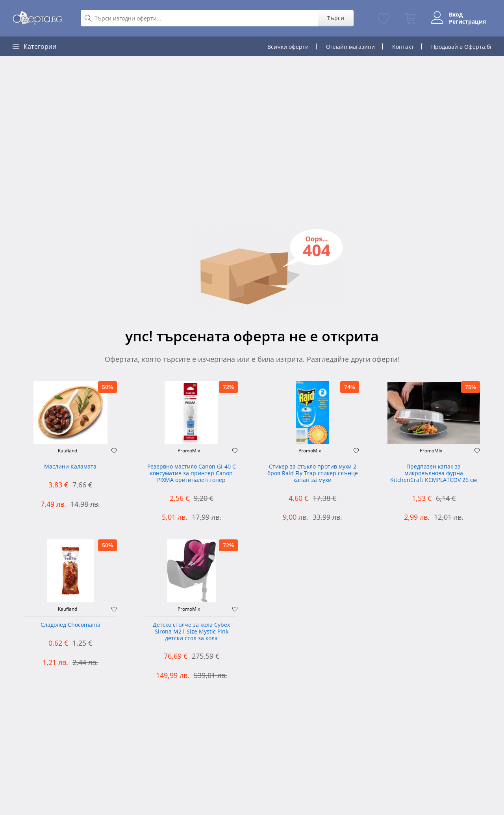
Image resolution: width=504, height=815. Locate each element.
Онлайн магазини (350, 47)
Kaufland (68, 451)
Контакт (403, 47)
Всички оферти (288, 47)
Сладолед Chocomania (70, 625)
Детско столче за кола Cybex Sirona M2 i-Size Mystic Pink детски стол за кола (191, 632)
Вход (456, 15)
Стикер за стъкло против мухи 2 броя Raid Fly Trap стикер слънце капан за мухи (313, 473)
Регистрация (467, 22)
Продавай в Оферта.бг (462, 47)
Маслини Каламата (70, 467)
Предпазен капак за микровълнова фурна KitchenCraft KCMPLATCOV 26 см (434, 473)
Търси (336, 18)
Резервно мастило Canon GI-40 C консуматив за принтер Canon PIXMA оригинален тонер (192, 473)
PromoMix (189, 451)
